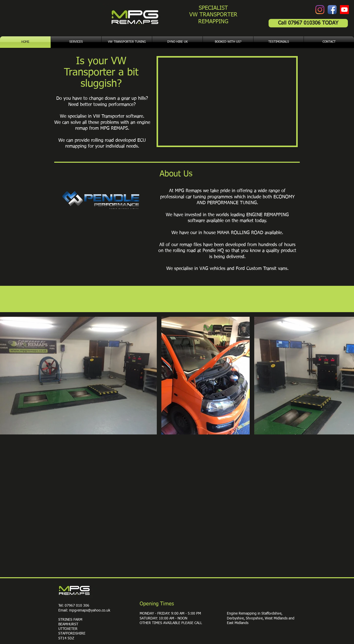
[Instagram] (320, 10)
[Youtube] (344, 10)
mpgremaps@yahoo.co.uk (90, 610)
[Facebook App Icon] (332, 10)
